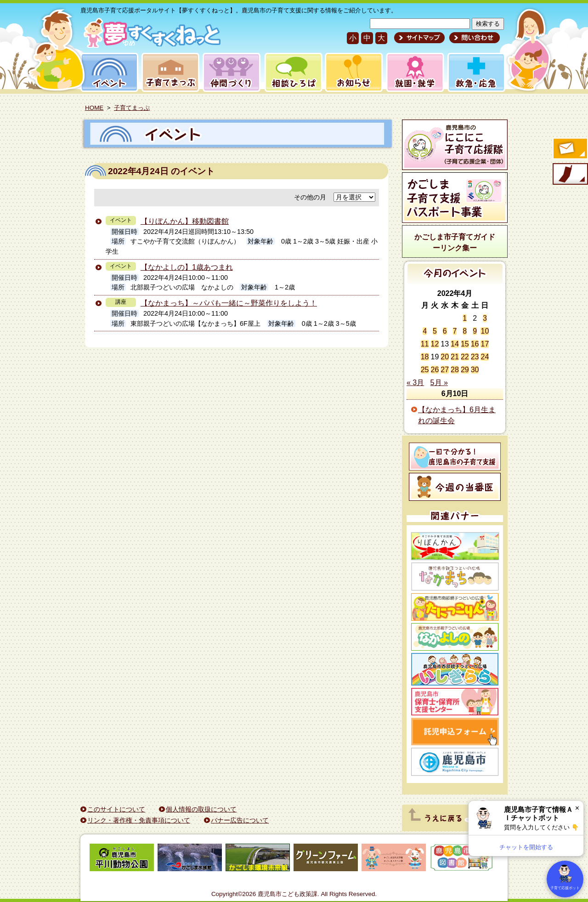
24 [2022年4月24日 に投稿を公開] (485, 357)
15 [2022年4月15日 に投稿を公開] (465, 344)
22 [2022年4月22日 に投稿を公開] (465, 357)
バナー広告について (240, 820)
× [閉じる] (577, 808)
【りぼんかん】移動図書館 (185, 221)
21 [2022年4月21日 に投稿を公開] (455, 357)
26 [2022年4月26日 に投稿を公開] (435, 370)
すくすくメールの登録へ (570, 149)
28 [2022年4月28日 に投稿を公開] (455, 370)
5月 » (439, 383)
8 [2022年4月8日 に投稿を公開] (465, 331)
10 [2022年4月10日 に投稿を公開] (485, 331)
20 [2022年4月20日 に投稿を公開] (445, 357)
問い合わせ (473, 38)
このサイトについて (116, 809)
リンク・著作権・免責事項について (139, 820)
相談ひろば (292, 72)
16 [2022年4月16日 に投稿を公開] (475, 344)
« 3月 (415, 383)
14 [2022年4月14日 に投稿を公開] (455, 344)
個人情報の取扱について (201, 809)
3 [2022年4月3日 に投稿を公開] (485, 318)
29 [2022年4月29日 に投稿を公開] (465, 370)
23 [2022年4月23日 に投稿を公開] (475, 357)
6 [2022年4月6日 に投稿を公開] (445, 331)
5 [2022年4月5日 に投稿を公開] (435, 331)
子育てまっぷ (169, 72)
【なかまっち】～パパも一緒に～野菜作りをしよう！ (229, 303)
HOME (94, 108)
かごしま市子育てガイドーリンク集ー (455, 242)
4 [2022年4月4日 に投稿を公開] (425, 331)
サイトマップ (419, 38)
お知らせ (352, 72)
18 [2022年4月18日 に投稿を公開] (425, 357)
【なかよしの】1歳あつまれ (187, 267)
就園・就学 (412, 72)
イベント (108, 72)
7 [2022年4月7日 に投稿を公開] (455, 331)
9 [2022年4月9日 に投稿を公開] (475, 331)
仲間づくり (231, 72)
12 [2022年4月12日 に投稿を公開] (435, 344)
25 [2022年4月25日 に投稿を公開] (425, 370)
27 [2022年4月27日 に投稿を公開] (445, 370)
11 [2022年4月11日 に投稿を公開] (425, 344)
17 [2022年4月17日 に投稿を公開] (485, 344)
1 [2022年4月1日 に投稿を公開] (465, 318)
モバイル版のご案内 (570, 175)
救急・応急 (476, 72)
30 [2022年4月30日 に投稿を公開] (475, 370)
